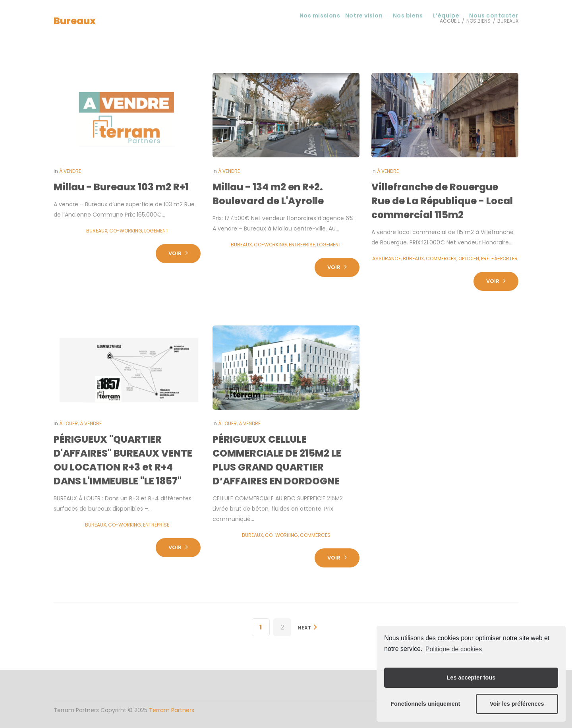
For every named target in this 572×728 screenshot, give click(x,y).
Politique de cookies (454, 649)
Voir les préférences (517, 704)
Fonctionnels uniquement (425, 704)
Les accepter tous (471, 678)
